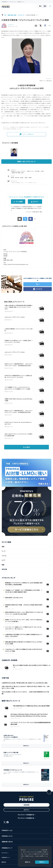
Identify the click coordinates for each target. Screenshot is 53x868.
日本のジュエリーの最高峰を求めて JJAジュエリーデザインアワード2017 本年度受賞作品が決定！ (19, 365)
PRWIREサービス (7, 830)
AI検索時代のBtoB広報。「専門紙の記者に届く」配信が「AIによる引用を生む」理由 (25, 683)
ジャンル (4, 556)
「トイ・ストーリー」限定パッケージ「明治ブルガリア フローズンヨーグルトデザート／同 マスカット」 (24, 628)
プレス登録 (18, 202)
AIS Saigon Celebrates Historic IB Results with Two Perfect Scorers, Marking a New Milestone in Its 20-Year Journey (29, 715)
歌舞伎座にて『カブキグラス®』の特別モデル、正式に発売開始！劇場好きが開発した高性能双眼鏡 (24, 584)
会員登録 (26, 805)
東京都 (13, 178)
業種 (3, 547)
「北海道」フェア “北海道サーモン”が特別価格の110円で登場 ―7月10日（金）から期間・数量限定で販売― (24, 591)
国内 (40, 6)
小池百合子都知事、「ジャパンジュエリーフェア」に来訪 (19, 330)
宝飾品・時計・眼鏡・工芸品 (18, 173)
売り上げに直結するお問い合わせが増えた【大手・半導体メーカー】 (32, 666)
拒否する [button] (28, 862)
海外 (45, 6)
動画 (3, 565)
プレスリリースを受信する (26, 818)
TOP (5, 15)
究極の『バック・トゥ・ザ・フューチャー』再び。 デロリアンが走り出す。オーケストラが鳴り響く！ (24, 621)
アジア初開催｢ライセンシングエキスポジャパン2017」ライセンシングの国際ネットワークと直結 (18, 388)
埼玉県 (22, 178)
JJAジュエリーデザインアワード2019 (15, 317)
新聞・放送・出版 (12, 15)
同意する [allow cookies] (42, 862)
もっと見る (26, 447)
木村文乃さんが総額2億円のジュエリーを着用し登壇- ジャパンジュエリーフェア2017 (18, 376)
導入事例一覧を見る (18, 669)
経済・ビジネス (31, 171)
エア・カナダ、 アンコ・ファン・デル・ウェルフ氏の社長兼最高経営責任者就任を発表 (31, 723)
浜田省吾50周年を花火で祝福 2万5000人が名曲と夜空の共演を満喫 (24, 606)
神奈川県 (17, 178)
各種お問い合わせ (7, 842)
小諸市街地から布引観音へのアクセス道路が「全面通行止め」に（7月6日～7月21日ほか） (24, 635)
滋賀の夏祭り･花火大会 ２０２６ (14, 598)
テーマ (4, 551)
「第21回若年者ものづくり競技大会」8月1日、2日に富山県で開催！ (31, 706)
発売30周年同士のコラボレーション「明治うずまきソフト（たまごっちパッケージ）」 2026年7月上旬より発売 (24, 613)
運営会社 (4, 862)
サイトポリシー (5, 853)
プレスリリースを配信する (26, 815)
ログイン (35, 202)
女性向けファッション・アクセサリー (19, 171)
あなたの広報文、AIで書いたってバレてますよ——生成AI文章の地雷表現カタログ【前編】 (25, 693)
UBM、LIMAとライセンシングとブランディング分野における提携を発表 (19, 435)
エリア (4, 560)
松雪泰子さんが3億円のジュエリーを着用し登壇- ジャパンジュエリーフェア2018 (19, 341)
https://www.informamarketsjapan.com (16, 264)
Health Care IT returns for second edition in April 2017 (18, 423)
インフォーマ (21, 15)
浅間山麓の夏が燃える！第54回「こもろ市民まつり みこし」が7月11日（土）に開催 (24, 643)
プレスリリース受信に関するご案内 (34, 212)
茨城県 (30, 178)
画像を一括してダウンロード (27, 161)
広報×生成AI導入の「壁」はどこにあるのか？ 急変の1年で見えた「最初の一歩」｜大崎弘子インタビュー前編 (26, 687)
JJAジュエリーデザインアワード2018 (15, 352)
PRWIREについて (7, 836)
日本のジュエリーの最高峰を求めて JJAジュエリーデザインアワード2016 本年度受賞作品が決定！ (19, 411)
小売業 (42, 171)
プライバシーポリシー (34, 850)
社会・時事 (37, 171)
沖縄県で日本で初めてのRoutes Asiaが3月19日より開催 (19, 400)
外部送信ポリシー (6, 857)
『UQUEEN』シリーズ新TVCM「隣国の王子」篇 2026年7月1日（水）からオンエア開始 (24, 650)
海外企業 (4, 569)
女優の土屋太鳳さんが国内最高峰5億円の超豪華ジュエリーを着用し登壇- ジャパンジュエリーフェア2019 (19, 307)
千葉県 (26, 178)
